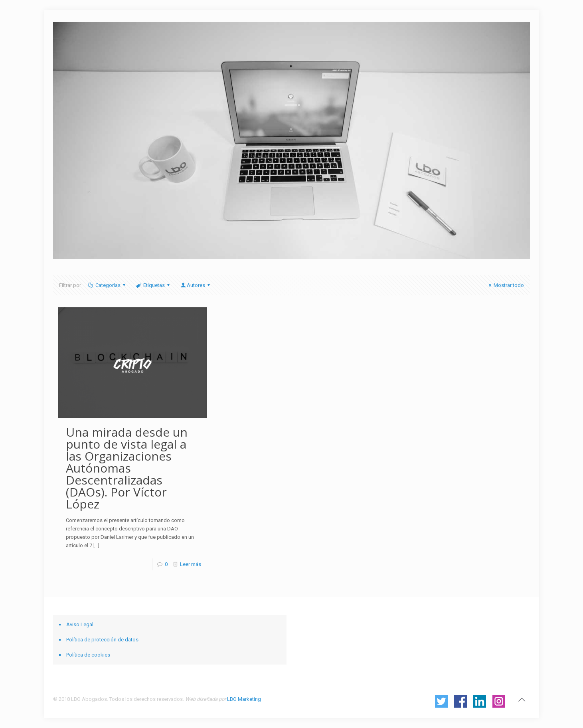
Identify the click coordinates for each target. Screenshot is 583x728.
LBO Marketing (244, 699)
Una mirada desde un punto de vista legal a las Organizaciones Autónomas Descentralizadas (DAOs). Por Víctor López (127, 468)
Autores (196, 285)
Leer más (191, 564)
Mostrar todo (505, 285)
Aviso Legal (80, 624)
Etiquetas (153, 285)
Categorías (107, 285)
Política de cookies (88, 655)
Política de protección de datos (102, 640)
